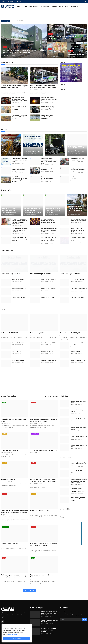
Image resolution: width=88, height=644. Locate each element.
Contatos (3, 2)
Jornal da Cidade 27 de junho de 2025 (78, 411)
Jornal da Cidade (7, 55)
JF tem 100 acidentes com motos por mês (77, 159)
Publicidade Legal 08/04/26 (48, 288)
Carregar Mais (29, 591)
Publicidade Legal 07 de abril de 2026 (79, 289)
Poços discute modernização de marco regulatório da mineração (19, 117)
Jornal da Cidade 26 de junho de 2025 (78, 420)
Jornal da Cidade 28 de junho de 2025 (78, 402)
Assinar (84, 620)
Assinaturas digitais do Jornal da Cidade (49, 621)
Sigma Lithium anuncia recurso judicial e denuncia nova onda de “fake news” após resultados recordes (20, 179)
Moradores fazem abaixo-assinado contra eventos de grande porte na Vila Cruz (76, 209)
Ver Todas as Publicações (51, 396)
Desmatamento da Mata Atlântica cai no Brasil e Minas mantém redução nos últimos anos (49, 161)
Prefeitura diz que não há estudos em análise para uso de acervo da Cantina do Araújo (79, 490)
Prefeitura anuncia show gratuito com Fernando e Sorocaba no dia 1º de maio (48, 221)
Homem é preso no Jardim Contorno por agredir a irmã (76, 54)
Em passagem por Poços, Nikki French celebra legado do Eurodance (20, 230)
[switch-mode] (86, 2)
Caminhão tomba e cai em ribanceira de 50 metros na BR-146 (49, 99)
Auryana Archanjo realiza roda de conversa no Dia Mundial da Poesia (49, 230)
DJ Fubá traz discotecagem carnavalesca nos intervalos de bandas (79, 239)
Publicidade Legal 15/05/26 (11, 274)
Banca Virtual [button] (75, 6)
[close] (30, 626)
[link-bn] (71, 73)
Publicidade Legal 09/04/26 (19, 288)
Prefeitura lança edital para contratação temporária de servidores (49, 630)
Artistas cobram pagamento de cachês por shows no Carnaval (79, 220)
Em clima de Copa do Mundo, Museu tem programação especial (9, 210)
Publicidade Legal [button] (57, 6)
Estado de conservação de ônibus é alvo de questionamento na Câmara (62, 37)
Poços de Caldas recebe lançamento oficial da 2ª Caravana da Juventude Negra (20, 99)
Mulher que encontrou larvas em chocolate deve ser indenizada (49, 178)
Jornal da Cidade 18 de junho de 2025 (79, 446)
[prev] (84, 21)
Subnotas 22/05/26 (37, 333)
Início (19, 6)
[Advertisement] (44, 383)
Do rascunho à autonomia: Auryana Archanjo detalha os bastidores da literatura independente (19, 221)
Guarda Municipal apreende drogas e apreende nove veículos (14, 87)
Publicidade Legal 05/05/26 (40, 274)
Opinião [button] (67, 6)
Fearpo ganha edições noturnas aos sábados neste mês (53, 210)
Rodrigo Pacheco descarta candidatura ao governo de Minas (78, 170)
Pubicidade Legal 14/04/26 (77, 280)
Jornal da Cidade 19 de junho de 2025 (79, 437)
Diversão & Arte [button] (46, 6)
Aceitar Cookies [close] (17, 638)
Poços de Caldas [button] (27, 6)
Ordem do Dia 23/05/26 (10, 333)
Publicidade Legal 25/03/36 (78, 297)
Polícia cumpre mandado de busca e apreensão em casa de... (56, 53)
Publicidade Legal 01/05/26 (70, 274)
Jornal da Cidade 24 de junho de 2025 (78, 428)
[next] (86, 21)
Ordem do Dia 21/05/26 (47, 352)
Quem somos (18, 2)
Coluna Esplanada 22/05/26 (70, 333)
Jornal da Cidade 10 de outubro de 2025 (79, 472)
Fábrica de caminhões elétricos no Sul (53, 151)
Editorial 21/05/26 (17, 352)
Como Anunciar (10, 2)
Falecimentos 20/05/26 (32, 152)
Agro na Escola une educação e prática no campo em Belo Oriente (20, 170)
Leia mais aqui (13, 634)
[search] (86, 6)
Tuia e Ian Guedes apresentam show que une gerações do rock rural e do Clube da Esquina (49, 240)
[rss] (3, 622)
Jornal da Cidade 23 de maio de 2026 (44, 450)
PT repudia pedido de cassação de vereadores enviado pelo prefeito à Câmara (79, 481)
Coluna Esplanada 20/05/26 (49, 360)
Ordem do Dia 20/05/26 (18, 360)
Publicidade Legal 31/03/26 (48, 297)
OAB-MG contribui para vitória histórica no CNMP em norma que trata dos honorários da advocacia (76, 149)
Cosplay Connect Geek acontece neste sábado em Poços (77, 230)
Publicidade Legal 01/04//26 (19, 297)
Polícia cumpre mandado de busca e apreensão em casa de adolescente (20, 108)
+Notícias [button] (36, 6)
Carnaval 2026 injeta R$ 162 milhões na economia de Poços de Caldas (20, 239)
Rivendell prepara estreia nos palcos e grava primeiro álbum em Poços (32, 210)
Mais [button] (56, 63)
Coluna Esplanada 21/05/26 (48, 343)
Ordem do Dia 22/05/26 (17, 21)
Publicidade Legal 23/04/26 (48, 280)
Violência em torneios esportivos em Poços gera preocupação (48, 117)
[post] (24, 41)
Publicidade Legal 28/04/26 (19, 280)
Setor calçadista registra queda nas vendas (49, 169)
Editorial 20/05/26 (75, 352)
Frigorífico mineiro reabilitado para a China (10, 151)
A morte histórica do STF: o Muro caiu (78, 344)
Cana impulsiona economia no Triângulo (78, 178)
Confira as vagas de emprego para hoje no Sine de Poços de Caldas (20, 160)
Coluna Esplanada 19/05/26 (78, 360)
